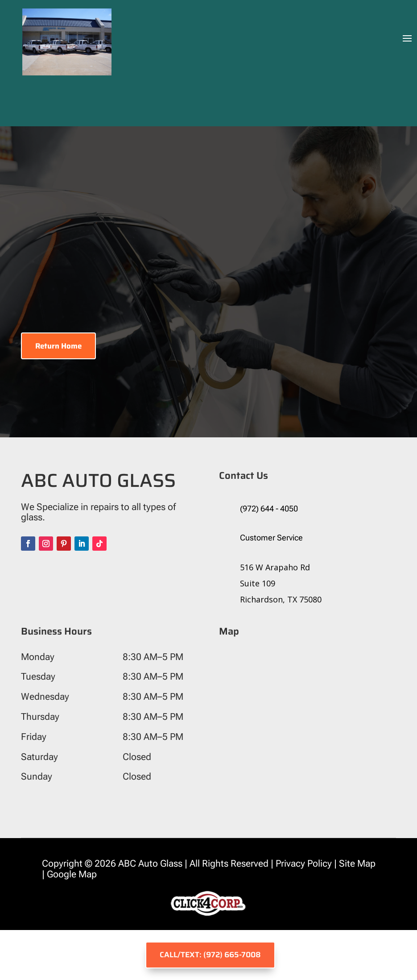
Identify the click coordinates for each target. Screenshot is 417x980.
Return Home (58, 346)
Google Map (73, 874)
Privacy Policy (304, 864)
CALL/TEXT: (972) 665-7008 (210, 955)
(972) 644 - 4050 (269, 509)
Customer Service (271, 538)
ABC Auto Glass (150, 864)
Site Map (356, 864)
